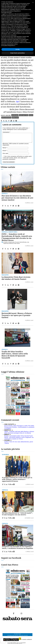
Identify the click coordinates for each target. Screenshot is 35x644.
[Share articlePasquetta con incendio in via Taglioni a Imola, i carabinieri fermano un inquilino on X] (5, 552)
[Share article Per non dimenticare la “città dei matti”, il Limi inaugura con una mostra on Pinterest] (9, 518)
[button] (33, 2)
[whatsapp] (11, 121)
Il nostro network (25, 639)
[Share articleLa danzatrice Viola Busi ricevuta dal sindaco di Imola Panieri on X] (6, 285)
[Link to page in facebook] (14, 613)
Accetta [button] (18, 49)
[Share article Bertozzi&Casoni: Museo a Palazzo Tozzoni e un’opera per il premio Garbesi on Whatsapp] (13, 323)
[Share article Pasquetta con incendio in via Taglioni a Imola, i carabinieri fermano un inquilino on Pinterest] (9, 552)
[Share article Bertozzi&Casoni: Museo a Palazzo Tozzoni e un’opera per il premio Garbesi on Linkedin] (8, 323)
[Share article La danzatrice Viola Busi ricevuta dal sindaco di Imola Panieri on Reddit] (16, 285)
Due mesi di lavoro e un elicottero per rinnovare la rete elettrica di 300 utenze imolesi (17, 198)
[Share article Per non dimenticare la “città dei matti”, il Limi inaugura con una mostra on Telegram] (14, 518)
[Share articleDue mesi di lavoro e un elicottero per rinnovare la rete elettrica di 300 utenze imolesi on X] (6, 206)
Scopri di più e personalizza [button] (17, 53)
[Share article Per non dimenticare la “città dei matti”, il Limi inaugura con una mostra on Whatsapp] (10, 518)
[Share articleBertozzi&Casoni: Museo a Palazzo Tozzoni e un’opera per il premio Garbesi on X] (6, 323)
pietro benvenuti (6, 118)
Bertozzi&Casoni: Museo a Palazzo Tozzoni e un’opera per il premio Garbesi (17, 315)
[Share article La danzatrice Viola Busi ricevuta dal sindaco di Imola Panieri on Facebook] (3, 285)
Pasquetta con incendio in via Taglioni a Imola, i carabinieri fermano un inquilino (18, 547)
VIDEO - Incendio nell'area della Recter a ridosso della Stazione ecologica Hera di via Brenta (19, 432)
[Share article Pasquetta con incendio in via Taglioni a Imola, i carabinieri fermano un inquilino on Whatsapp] (10, 552)
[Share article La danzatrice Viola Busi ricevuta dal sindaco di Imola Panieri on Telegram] (19, 285)
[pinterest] (9, 121)
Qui (18, 102)
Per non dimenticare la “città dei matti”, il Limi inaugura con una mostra (17, 514)
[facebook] (1, 121)
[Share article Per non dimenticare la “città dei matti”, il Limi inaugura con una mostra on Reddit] (12, 518)
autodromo (15, 115)
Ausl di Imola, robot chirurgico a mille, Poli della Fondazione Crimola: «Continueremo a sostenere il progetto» (19, 427)
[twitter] (4, 121)
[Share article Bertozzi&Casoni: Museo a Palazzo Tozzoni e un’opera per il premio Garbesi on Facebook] (3, 323)
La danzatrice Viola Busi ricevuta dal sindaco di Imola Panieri (16, 278)
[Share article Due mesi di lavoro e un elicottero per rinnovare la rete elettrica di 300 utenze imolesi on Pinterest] (11, 206)
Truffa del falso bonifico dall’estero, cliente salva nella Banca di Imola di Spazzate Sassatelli (15, 355)
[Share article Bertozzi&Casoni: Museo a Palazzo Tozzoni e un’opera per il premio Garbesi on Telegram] (19, 323)
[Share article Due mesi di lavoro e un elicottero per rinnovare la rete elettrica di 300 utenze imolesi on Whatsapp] (13, 206)
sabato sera (15, 118)
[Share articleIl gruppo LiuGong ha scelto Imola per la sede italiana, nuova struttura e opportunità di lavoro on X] (5, 484)
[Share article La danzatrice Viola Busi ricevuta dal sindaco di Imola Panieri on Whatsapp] (13, 285)
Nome (5, 148)
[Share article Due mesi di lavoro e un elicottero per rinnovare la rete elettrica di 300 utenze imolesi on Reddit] (16, 206)
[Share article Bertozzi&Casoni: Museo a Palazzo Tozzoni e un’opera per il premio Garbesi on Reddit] (16, 323)
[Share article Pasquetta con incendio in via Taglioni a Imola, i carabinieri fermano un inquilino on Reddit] (12, 552)
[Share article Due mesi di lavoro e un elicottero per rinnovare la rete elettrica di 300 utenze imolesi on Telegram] (19, 206)
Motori (31, 115)
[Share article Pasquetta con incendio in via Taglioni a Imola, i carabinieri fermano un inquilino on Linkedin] (7, 552)
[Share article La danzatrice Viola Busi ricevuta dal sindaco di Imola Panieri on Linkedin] (8, 285)
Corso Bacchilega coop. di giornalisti (17, 643)
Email (5, 151)
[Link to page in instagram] (21, 613)
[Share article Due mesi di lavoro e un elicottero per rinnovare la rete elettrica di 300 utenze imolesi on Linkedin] (8, 206)
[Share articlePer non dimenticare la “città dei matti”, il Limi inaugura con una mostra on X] (5, 518)
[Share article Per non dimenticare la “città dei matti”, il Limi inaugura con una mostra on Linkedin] (7, 518)
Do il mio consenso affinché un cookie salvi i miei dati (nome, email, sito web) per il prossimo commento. (17, 158)
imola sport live (23, 115)
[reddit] (14, 121)
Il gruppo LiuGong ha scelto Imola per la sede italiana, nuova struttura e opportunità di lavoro (17, 479)
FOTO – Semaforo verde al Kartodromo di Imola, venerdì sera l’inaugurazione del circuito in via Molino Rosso (17, 237)
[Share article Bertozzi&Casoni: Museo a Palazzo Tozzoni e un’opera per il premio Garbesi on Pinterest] (11, 323)
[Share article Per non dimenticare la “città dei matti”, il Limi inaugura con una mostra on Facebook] (3, 518)
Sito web (5, 153)
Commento (6, 132)
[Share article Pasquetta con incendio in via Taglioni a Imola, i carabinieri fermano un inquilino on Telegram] (14, 552)
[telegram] (16, 121)
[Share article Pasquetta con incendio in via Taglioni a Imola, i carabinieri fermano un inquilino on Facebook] (3, 552)
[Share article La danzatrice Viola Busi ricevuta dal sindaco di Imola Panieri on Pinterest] (11, 285)
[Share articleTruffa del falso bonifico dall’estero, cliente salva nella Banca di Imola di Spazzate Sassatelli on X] (6, 364)
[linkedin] (6, 121)
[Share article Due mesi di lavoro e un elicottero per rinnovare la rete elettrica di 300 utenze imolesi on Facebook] (3, 206)
